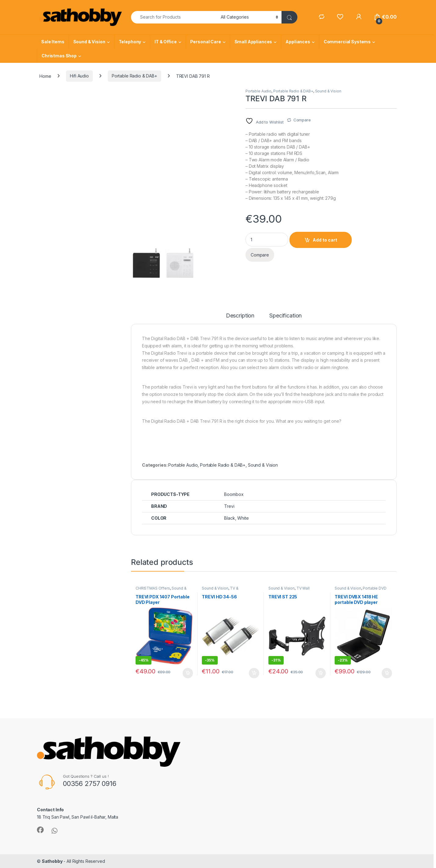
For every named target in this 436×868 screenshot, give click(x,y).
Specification (285, 316)
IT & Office (165, 42)
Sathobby (52, 861)
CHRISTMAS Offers (153, 588)
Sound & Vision (89, 42)
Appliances (298, 42)
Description (240, 316)
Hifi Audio (79, 76)
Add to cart (325, 240)
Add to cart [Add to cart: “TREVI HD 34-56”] (254, 673)
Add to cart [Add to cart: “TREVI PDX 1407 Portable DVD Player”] (188, 673)
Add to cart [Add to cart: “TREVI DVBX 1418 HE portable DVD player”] (387, 673)
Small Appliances (253, 42)
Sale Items (53, 42)
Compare (302, 120)
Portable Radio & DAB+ (134, 76)
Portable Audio (258, 91)
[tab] (240, 318)
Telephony (130, 42)
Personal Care (206, 42)
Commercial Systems (347, 42)
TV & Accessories (220, 590)
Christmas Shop (59, 56)
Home (45, 76)
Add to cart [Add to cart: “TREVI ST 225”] (321, 673)
